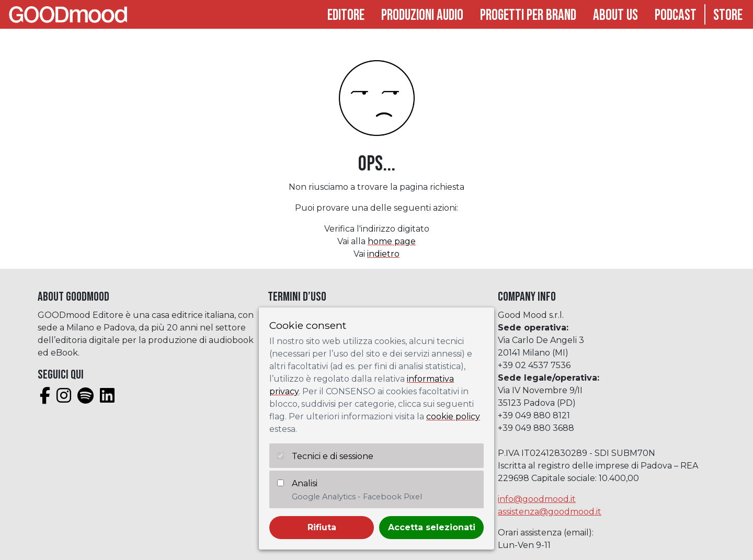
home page (392, 241)
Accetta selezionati (432, 527)
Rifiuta (322, 527)
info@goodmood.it (537, 499)
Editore (346, 15)
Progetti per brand (528, 15)
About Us (615, 15)
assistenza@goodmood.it (550, 512)
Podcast (676, 15)
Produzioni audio (422, 15)
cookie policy (453, 416)
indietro (383, 254)
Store (728, 15)
